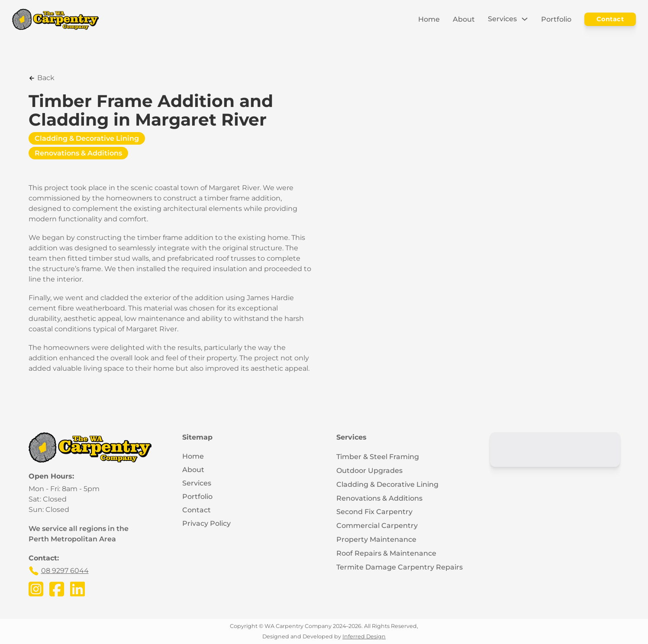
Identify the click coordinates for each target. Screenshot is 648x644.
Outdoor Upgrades (369, 471)
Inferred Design (364, 636)
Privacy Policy (206, 523)
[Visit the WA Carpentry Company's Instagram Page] (36, 589)
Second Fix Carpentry (374, 512)
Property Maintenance (376, 539)
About (464, 19)
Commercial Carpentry (377, 526)
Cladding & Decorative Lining (87, 138)
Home (429, 19)
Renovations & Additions (78, 153)
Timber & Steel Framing (378, 457)
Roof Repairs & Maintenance (386, 553)
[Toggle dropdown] (525, 19)
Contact (610, 19)
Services (502, 19)
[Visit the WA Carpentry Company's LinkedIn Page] (77, 589)
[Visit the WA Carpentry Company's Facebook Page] (57, 589)
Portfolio (556, 19)
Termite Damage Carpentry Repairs (400, 567)
